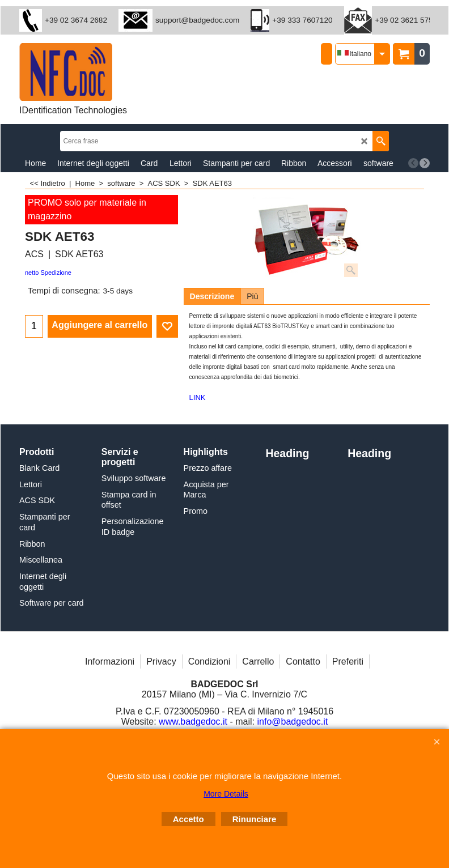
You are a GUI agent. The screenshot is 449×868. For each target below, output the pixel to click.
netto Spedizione (48, 273)
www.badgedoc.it (193, 722)
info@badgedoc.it (293, 722)
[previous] (413, 163)
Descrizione (212, 296)
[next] (425, 163)
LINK (198, 397)
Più (252, 296)
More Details (226, 794)
